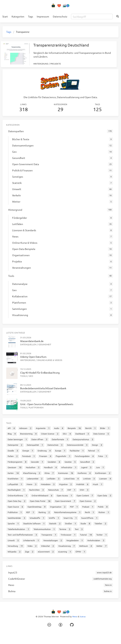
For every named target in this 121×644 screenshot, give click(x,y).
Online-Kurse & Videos (50, 360)
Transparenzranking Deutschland (61, 45)
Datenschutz (60, 16)
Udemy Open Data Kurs (33, 357)
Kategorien (18, 16)
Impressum (43, 16)
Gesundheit (45, 344)
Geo (31, 376)
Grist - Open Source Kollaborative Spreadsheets (47, 404)
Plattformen (36, 407)
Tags (31, 16)
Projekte (56, 64)
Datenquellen (28, 344)
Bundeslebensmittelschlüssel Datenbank (43, 388)
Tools (23, 376)
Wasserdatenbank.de (32, 341)
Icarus (83, 616)
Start (5, 16)
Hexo (75, 616)
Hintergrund (41, 64)
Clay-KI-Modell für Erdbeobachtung (40, 373)
